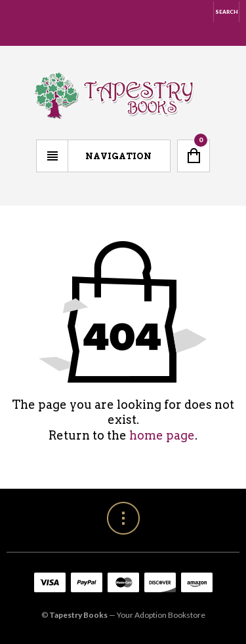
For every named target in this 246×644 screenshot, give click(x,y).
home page (162, 435)
